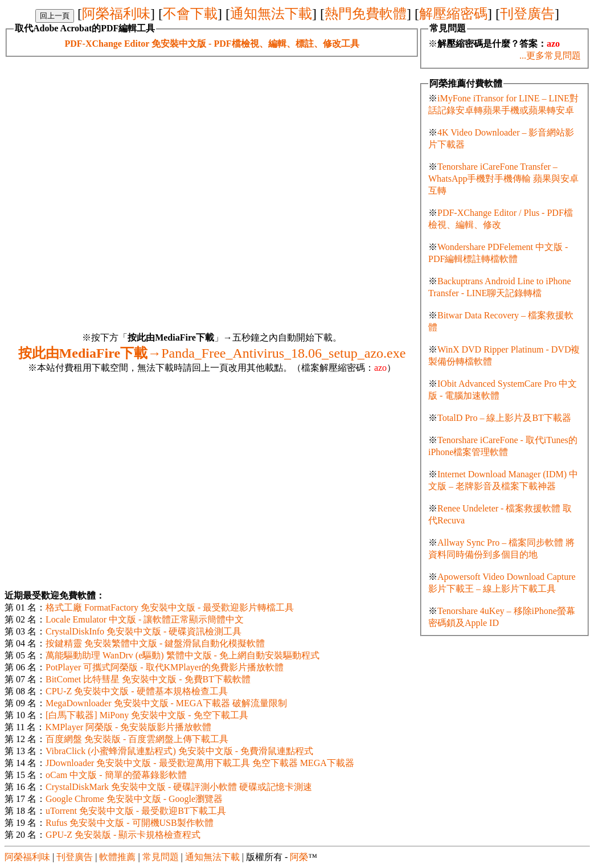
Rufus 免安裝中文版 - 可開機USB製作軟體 (130, 823)
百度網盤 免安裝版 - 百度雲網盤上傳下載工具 (137, 739)
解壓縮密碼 (453, 14)
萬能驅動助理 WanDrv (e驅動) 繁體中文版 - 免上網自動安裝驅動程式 (183, 655)
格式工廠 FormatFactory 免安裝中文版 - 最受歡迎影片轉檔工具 (170, 607)
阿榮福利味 (116, 14)
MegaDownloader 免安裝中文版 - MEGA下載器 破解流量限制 (166, 703)
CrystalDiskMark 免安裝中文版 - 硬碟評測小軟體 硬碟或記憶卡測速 (179, 787)
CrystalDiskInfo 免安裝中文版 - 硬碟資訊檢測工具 (144, 631)
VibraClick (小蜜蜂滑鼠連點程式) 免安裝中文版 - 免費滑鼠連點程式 (179, 751)
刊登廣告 (527, 14)
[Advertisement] (107, 164)
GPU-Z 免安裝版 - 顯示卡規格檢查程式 (123, 835)
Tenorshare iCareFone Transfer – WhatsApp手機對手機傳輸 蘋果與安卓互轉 (503, 179)
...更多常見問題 (550, 56)
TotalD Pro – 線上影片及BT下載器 (504, 418)
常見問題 (161, 857)
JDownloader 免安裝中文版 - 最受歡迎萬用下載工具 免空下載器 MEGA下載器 (200, 763)
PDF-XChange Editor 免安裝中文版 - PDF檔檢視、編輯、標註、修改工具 (212, 44)
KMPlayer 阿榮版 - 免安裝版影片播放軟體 (128, 727)
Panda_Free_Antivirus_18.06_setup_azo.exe (212, 353)
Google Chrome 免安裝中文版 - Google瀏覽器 (134, 799)
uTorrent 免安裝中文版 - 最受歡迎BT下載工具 (136, 811)
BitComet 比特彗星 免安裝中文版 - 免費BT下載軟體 (148, 679)
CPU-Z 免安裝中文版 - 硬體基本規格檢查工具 (137, 691)
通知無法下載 (271, 14)
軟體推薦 (117, 857)
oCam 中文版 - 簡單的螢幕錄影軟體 (116, 775)
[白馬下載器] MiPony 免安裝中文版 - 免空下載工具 (147, 715)
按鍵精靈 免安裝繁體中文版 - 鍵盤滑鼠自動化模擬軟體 (155, 643)
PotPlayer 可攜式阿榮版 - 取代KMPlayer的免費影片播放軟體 (165, 667)
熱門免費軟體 (366, 14)
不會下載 (190, 14)
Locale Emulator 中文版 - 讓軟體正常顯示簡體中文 (145, 619)
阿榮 (299, 857)
